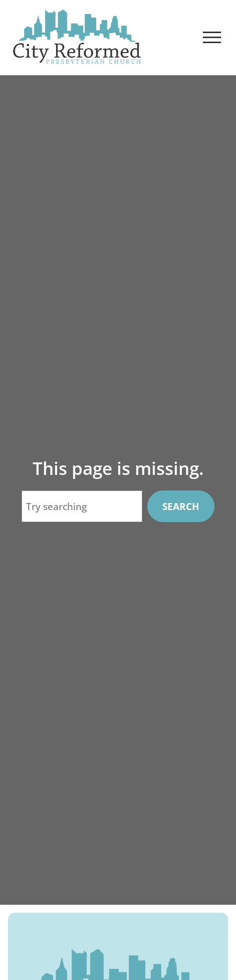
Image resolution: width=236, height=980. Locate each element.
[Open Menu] (212, 38)
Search (181, 507)
